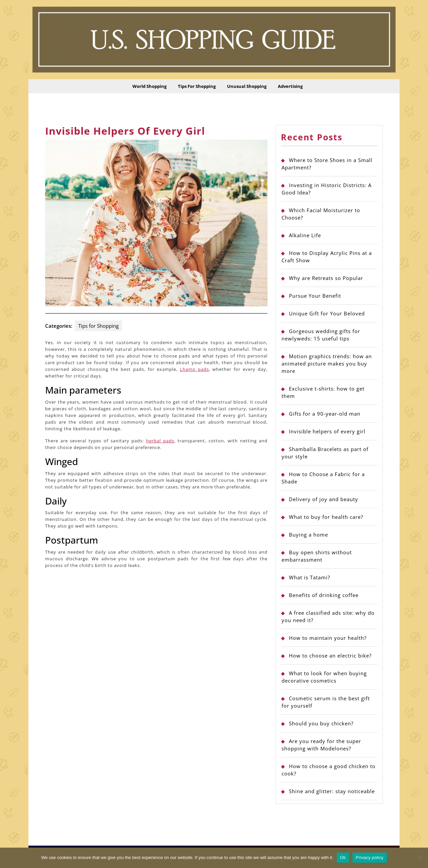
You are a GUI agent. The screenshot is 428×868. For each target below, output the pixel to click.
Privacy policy (370, 857)
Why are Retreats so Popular (326, 278)
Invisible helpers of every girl (327, 431)
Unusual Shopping (247, 86)
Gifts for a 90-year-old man (325, 414)
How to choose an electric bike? (330, 656)
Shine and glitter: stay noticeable (332, 791)
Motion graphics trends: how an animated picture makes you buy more (327, 364)
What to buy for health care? (326, 517)
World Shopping (149, 86)
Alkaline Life (305, 235)
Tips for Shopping (197, 86)
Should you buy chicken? (321, 723)
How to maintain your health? (328, 638)
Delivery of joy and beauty (324, 499)
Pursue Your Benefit (315, 296)
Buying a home (308, 535)
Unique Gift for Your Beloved (327, 313)
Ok (343, 857)
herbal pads (160, 441)
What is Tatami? (309, 577)
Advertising (290, 86)
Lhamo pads (194, 369)
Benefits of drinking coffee (324, 595)
